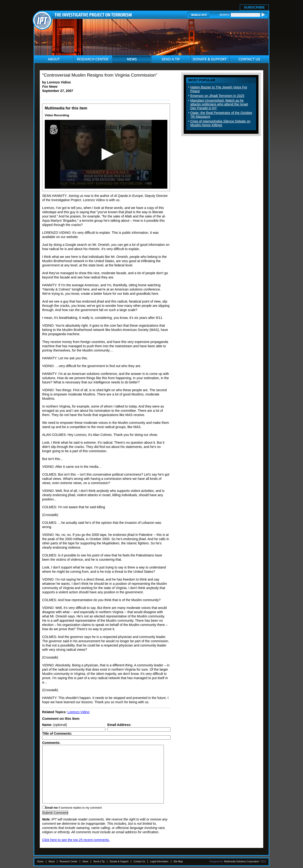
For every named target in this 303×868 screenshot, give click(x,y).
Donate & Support (119, 861)
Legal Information (159, 861)
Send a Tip (99, 861)
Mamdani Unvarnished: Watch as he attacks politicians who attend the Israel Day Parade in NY (219, 104)
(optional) (55, 725)
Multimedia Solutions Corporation (242, 861)
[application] (106, 154)
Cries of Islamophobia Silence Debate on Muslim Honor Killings (220, 123)
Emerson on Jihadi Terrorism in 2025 (217, 96)
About (52, 861)
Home (40, 861)
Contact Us (139, 861)
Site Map (178, 861)
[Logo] (54, 130)
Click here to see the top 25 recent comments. (76, 840)
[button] (106, 154)
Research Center (69, 861)
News (85, 861)
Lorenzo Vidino (78, 712)
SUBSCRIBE (254, 7)
